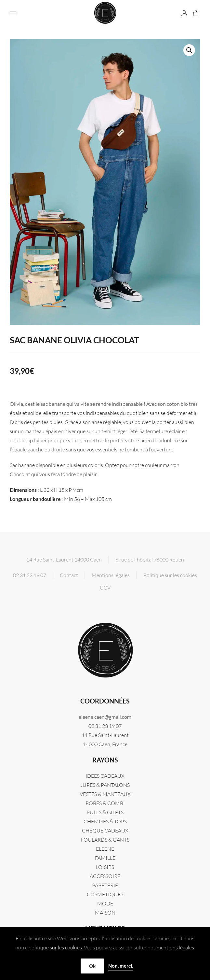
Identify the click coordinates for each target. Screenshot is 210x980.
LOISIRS (105, 867)
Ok (92, 966)
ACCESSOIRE (105, 876)
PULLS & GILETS (105, 812)
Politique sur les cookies (170, 575)
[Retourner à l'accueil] (105, 13)
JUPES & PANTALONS (105, 785)
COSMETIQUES (105, 894)
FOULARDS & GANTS (105, 840)
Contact (69, 575)
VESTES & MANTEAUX (105, 794)
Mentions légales (111, 575)
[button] (13, 13)
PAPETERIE (105, 885)
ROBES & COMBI (105, 803)
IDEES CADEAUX (105, 776)
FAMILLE (105, 858)
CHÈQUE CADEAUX (105, 831)
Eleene (105, 849)
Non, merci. (121, 966)
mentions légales (175, 947)
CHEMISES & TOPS (105, 821)
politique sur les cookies (55, 947)
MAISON (105, 913)
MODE (105, 903)
